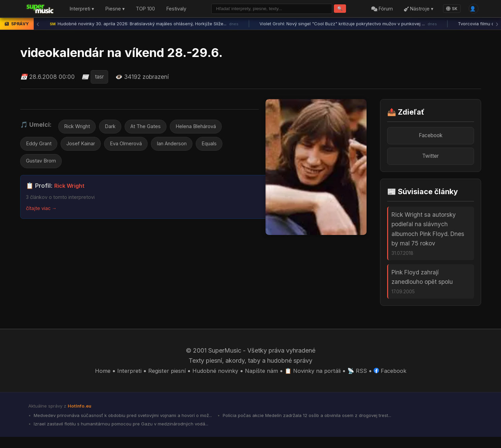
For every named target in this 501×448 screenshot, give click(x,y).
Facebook (430, 137)
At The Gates (153, 128)
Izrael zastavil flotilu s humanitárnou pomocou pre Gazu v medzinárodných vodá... (127, 435)
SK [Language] (449, 9)
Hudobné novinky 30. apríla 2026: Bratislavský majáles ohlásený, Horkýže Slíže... (144, 25)
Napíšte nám (262, 379)
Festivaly (176, 10)
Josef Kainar (86, 147)
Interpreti (121, 379)
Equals (226, 147)
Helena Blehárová (208, 128)
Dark (114, 128)
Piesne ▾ (115, 10)
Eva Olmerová (135, 147)
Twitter (431, 159)
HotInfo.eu (81, 415)
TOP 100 (145, 10)
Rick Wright (79, 128)
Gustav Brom (43, 165)
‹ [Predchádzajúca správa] (38, 25)
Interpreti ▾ (82, 10)
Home (94, 379)
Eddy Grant (40, 147)
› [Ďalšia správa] (497, 25)
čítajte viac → (43, 213)
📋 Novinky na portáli (316, 379)
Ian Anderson (186, 147)
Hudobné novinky (213, 379)
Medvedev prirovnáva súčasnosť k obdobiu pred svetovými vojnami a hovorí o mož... (131, 425)
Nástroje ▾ (416, 10)
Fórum (379, 10)
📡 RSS (363, 379)
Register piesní (161, 379)
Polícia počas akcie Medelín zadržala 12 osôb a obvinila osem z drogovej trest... (331, 425)
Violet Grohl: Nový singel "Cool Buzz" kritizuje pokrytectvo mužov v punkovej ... (348, 25)
